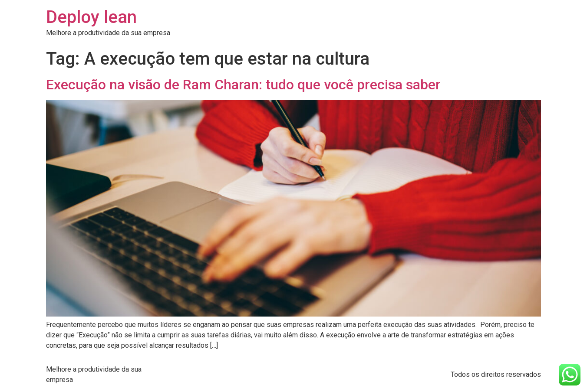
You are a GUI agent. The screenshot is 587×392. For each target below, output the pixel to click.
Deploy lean (91, 17)
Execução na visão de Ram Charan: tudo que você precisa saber (243, 85)
